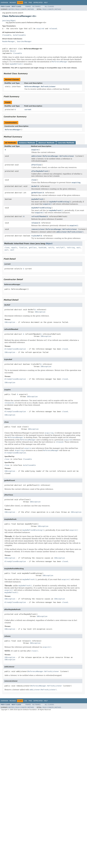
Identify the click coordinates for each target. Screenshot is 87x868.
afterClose (36, 165)
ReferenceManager (13, 130)
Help (46, 3)
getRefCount (37, 193)
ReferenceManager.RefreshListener (40, 87)
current (28, 110)
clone (7, 248)
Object (13, 51)
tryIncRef (36, 236)
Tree (30, 3)
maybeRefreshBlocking (41, 208)
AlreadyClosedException (15, 349)
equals (14, 248)
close (34, 180)
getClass (33, 248)
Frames (28, 7)
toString (71, 248)
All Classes (49, 7)
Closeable (7, 35)
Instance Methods (27, 143)
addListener (37, 156)
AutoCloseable (19, 35)
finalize (23, 248)
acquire (35, 150)
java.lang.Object (9, 21)
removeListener (38, 229)
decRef (34, 186)
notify (51, 248)
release (35, 223)
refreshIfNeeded (39, 216)
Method (31, 9)
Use (26, 3)
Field (17, 9)
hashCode (42, 248)
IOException (40, 312)
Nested (11, 9)
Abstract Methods (46, 143)
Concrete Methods (66, 143)
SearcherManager (24, 41)
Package (13, 3)
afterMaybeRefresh (40, 171)
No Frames (36, 7)
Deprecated (38, 3)
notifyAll (61, 248)
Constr (23, 9)
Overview (4, 3)
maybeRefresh (37, 199)
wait (79, 248)
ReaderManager (9, 41)
